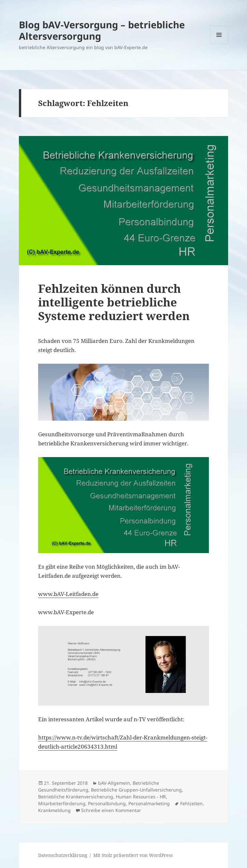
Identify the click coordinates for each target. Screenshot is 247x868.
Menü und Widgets (219, 44)
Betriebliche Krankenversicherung (76, 797)
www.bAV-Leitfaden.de (68, 594)
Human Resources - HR (141, 797)
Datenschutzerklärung (63, 855)
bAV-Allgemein (114, 783)
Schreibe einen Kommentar (111, 810)
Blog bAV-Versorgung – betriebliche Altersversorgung (102, 30)
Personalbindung (107, 803)
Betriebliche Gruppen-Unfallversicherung (136, 790)
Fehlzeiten (191, 803)
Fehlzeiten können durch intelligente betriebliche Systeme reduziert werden (114, 302)
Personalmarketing (149, 803)
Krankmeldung (54, 810)
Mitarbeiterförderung (62, 803)
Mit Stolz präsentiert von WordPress (133, 855)
